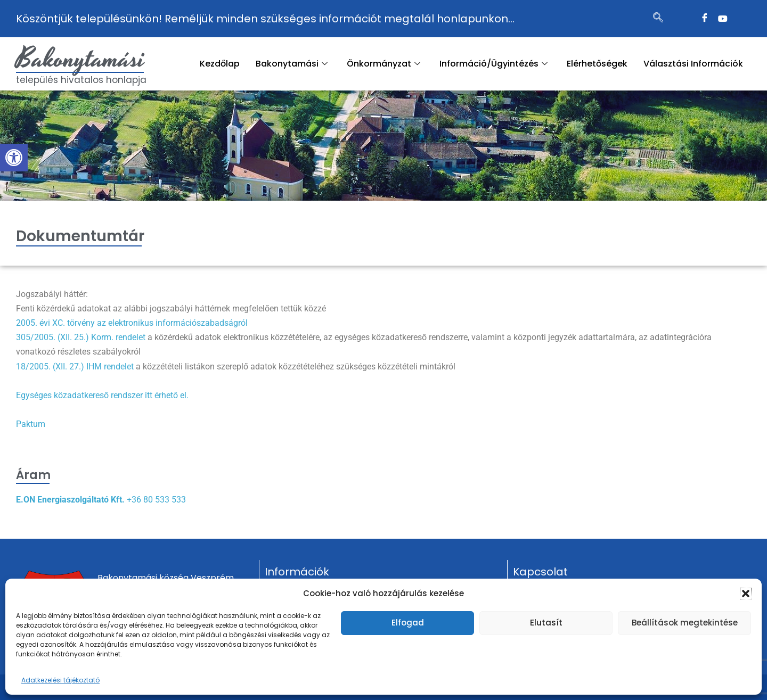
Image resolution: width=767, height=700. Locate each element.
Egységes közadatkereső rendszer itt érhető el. (102, 395)
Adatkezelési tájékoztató (60, 680)
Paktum (31, 424)
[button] (14, 158)
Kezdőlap (220, 64)
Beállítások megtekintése (685, 623)
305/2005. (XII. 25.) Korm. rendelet (81, 337)
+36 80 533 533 (156, 500)
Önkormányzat (383, 64)
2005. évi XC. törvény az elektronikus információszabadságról (132, 323)
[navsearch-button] (658, 19)
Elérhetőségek (597, 64)
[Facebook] (705, 19)
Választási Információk (693, 64)
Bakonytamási (80, 59)
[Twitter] (723, 19)
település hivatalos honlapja (81, 80)
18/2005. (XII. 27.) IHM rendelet (75, 367)
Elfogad (408, 623)
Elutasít (546, 623)
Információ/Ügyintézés (493, 64)
